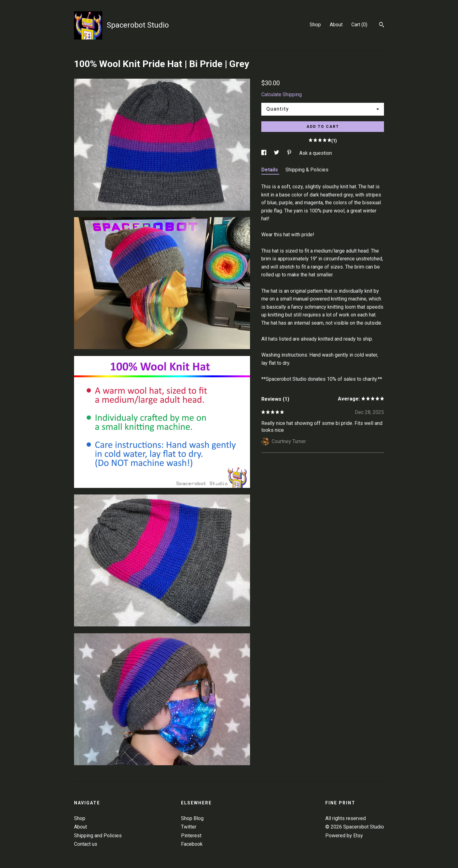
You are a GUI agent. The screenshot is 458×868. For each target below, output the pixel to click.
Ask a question (316, 153)
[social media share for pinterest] (290, 153)
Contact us (86, 844)
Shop (315, 25)
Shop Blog (192, 818)
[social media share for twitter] (277, 153)
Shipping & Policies (307, 170)
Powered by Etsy (344, 836)
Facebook (192, 844)
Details (270, 170)
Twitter (189, 827)
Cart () (359, 25)
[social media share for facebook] (264, 153)
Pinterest (191, 836)
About (336, 25)
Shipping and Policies (98, 836)
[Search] (382, 25)
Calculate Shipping (282, 94)
